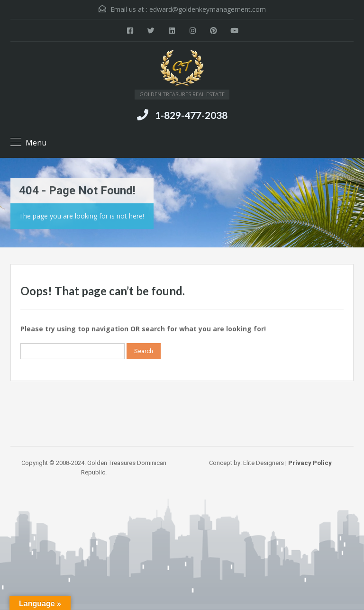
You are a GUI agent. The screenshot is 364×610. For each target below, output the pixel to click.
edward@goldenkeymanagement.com (208, 9)
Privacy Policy (310, 463)
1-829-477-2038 (191, 115)
